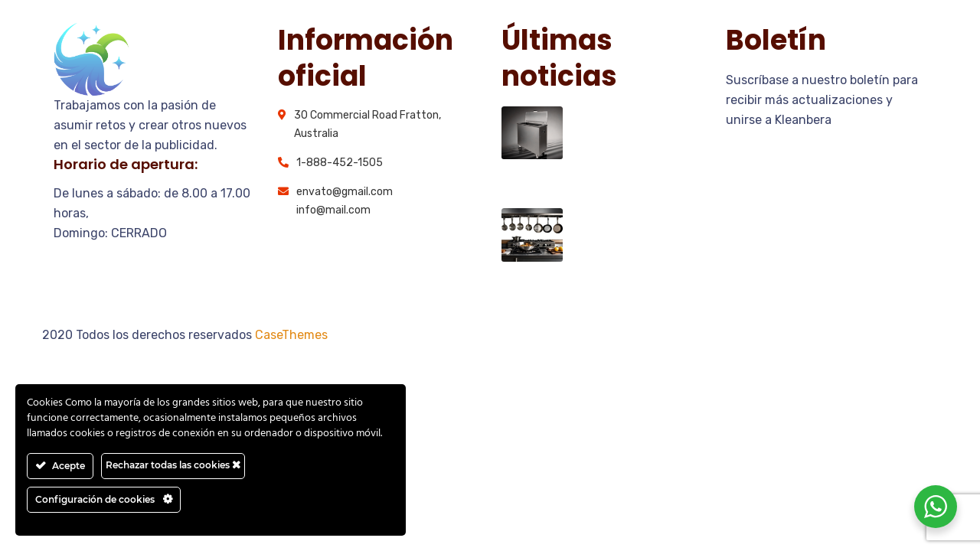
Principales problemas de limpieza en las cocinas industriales (638, 138)
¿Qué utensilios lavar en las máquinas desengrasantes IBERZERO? (627, 249)
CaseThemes (291, 335)
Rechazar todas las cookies (173, 465)
